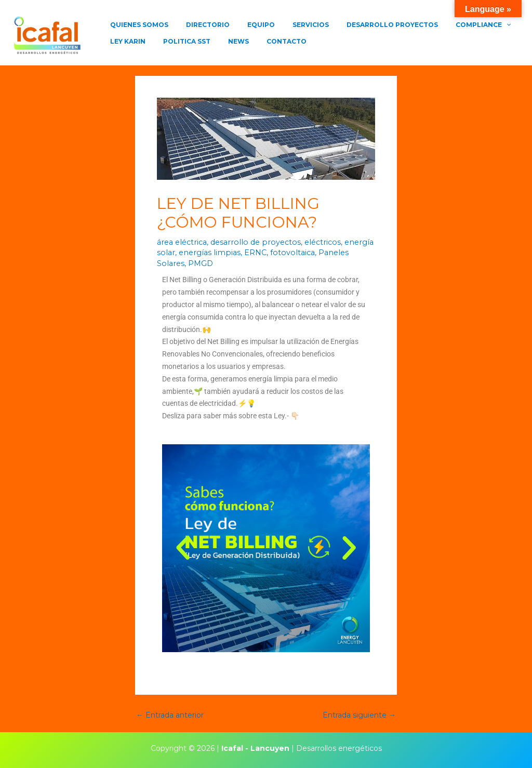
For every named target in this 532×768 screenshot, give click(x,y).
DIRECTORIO (194, 25)
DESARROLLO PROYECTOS (350, 25)
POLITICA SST (129, 45)
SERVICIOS (278, 25)
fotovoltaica (286, 253)
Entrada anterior (170, 714)
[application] (455, 25)
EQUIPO (238, 25)
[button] (183, 548)
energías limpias (206, 253)
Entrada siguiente (359, 714)
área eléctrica (181, 242)
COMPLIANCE (432, 25)
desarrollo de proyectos (251, 242)
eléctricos (315, 242)
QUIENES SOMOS (135, 25)
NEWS (171, 45)
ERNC (250, 253)
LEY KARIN (485, 25)
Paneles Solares (340, 253)
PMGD (169, 263)
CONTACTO (210, 45)
